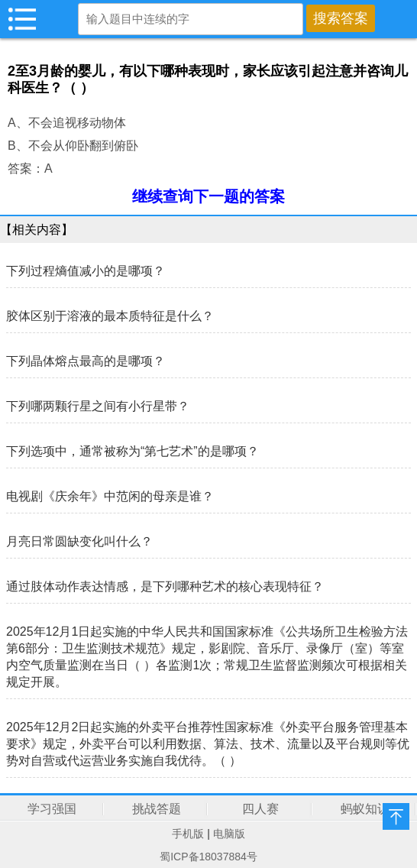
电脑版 (229, 834)
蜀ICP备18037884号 (208, 857)
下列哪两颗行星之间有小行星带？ (98, 406)
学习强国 (52, 809)
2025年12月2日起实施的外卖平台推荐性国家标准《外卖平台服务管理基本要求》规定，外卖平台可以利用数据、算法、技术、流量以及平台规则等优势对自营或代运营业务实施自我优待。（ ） (208, 744)
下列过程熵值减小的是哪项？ (86, 271)
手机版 (188, 834)
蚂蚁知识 (365, 809)
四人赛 (260, 809)
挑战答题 (157, 809)
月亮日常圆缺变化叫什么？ (79, 541)
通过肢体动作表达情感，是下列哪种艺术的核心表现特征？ (165, 586)
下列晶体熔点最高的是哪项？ (86, 361)
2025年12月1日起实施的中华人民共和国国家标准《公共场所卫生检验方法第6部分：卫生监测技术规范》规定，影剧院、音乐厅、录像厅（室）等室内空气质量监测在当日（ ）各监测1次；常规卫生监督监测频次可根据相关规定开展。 (207, 657)
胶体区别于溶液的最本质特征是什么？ (110, 316)
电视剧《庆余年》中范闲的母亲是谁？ (110, 496)
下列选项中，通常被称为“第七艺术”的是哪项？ (133, 451)
